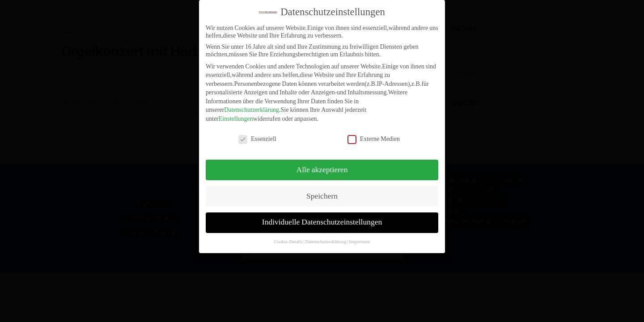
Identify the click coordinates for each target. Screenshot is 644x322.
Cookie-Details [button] (288, 239)
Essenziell (257, 135)
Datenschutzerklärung (252, 107)
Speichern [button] (322, 193)
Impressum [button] (360, 239)
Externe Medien (374, 135)
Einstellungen (236, 116)
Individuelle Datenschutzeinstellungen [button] (322, 219)
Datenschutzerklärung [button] (326, 239)
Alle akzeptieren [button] (322, 166)
